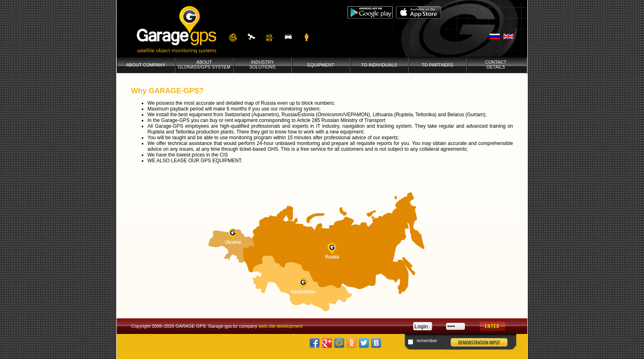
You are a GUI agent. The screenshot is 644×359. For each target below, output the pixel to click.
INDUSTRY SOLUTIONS (262, 67)
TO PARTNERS (437, 67)
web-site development (281, 326)
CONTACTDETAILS (496, 67)
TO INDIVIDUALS (379, 67)
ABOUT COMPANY (146, 67)
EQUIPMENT (321, 67)
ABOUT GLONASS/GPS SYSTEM (204, 67)
